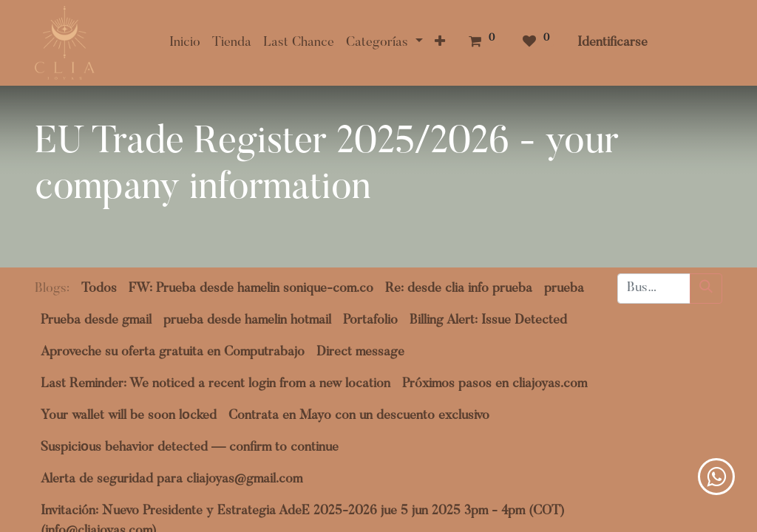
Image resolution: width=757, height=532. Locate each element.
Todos (99, 289)
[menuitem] (185, 43)
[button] (440, 43)
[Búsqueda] (706, 289)
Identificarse (612, 43)
